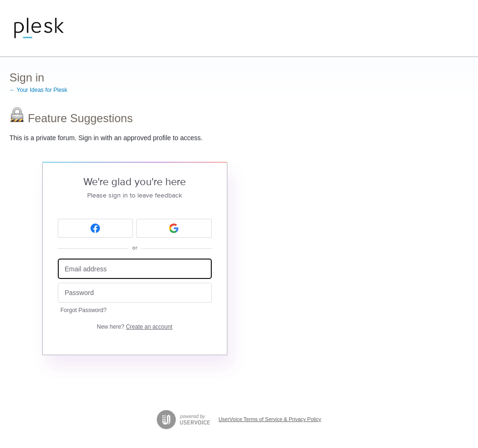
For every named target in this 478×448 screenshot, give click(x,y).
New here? (134, 327)
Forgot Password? (84, 310)
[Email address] (135, 269)
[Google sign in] (174, 228)
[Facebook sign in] (95, 228)
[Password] (135, 293)
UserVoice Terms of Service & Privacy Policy (270, 419)
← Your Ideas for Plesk (38, 90)
